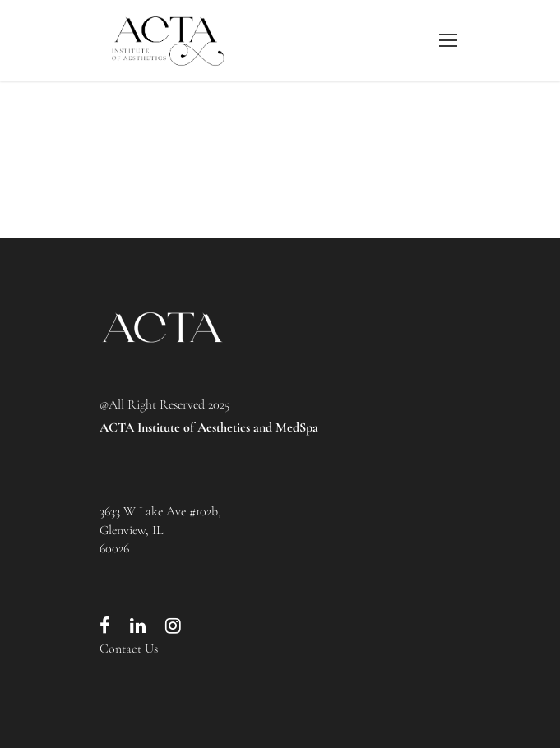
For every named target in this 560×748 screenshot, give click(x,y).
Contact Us (129, 649)
